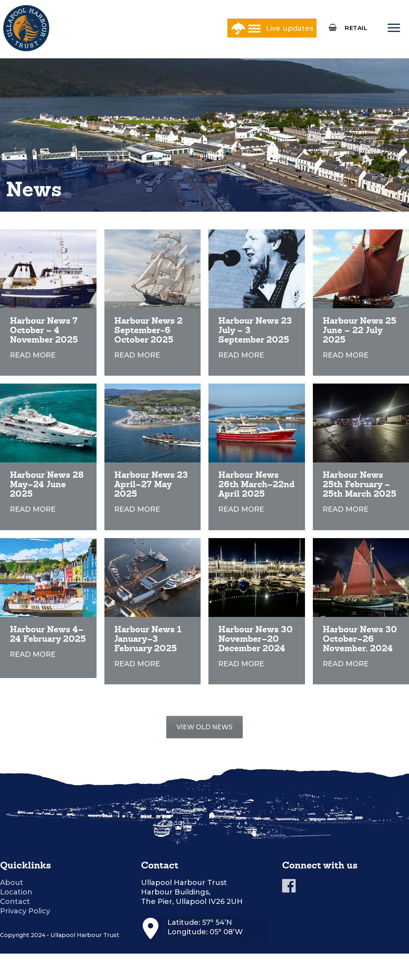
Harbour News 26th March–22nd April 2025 (257, 484)
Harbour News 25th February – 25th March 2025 (360, 484)
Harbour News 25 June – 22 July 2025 (360, 330)
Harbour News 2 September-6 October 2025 (148, 330)
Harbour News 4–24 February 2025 (48, 634)
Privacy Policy (25, 911)
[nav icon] (394, 28)
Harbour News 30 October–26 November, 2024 (360, 639)
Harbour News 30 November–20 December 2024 (256, 639)
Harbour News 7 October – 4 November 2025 (44, 330)
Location (16, 892)
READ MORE (33, 355)
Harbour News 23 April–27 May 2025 (151, 484)
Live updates (290, 28)
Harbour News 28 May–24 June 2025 (47, 484)
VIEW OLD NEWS (204, 727)
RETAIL (356, 28)
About (12, 883)
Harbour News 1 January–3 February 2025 (148, 639)
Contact (15, 902)
